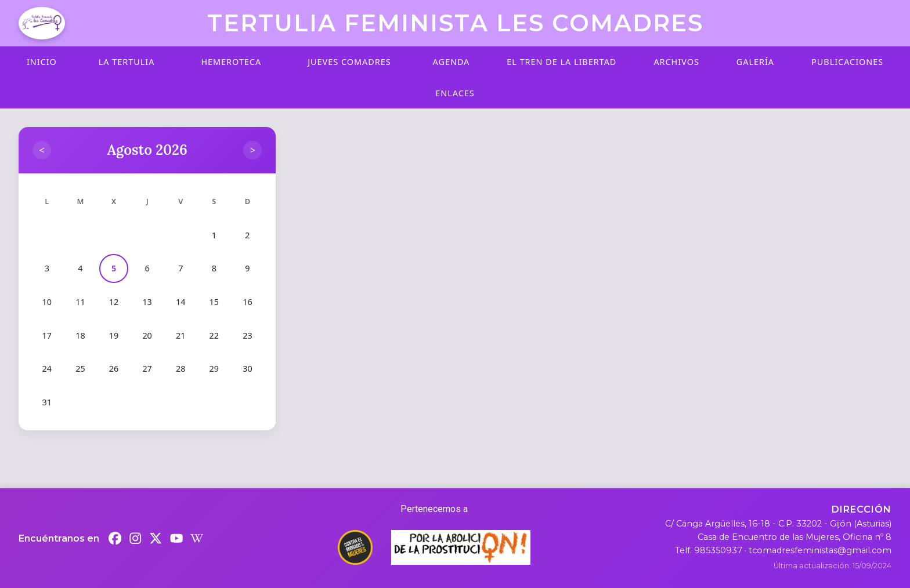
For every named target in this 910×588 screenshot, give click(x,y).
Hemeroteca (231, 62)
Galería (755, 62)
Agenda (452, 62)
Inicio (42, 62)
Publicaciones (847, 62)
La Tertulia (127, 62)
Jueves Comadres (349, 62)
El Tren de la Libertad (561, 62)
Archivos (676, 62)
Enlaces (455, 93)
